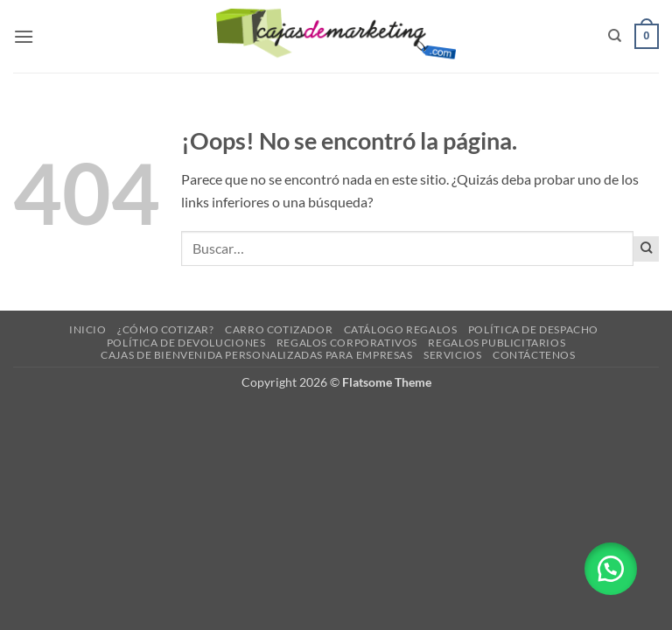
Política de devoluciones (186, 343)
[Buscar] (615, 36)
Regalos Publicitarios (497, 343)
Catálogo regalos (401, 329)
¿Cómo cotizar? (166, 329)
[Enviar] (646, 249)
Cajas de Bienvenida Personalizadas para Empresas (256, 355)
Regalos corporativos (347, 343)
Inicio (88, 329)
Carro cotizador (279, 329)
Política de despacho (533, 329)
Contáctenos (534, 355)
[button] (24, 36)
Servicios (453, 355)
